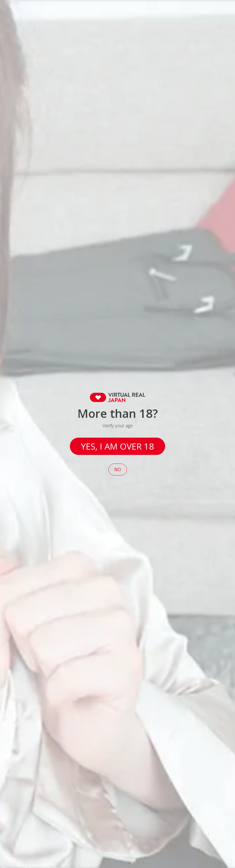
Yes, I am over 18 (117, 446)
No (118, 470)
